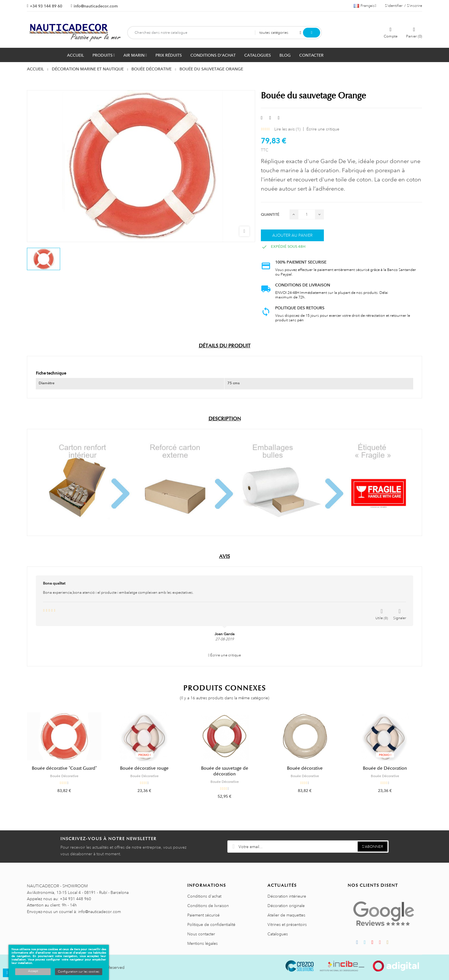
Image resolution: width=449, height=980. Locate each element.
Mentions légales (202, 943)
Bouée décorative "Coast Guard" (64, 768)
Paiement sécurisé (203, 915)
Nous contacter (201, 934)
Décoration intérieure (287, 896)
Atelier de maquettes (286, 915)
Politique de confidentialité (211, 924)
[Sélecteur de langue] (365, 6)
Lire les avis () (287, 129)
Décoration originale (286, 906)
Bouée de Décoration (385, 768)
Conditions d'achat (204, 896)
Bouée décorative (305, 768)
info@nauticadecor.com (96, 6)
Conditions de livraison (208, 906)
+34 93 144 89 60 (46, 6)
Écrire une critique (323, 129)
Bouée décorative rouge (144, 768)
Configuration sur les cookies (79, 972)
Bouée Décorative (64, 776)
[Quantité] (307, 214)
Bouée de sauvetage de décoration (225, 771)
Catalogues (278, 934)
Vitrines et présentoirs (287, 924)
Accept (33, 971)
